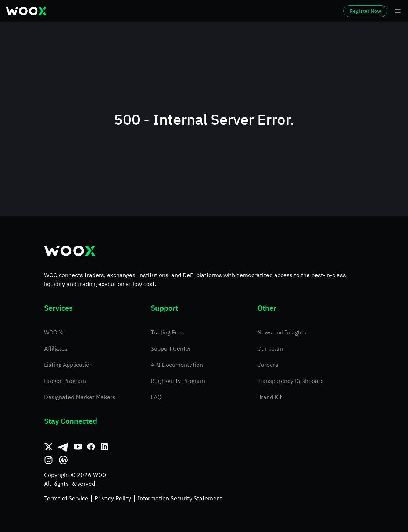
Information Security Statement (180, 498)
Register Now (345, 11)
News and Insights (282, 332)
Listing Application (68, 365)
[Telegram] (63, 447)
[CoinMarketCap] (63, 460)
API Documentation (177, 365)
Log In (298, 11)
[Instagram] (49, 460)
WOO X (53, 332)
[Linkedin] (104, 447)
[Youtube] (78, 447)
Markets (101, 11)
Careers (268, 365)
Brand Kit (270, 397)
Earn (259, 11)
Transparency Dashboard (291, 381)
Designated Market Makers (80, 397)
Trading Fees (168, 332)
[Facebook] (91, 447)
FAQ (156, 397)
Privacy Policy (113, 498)
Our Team (270, 348)
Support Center (171, 348)
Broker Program (65, 381)
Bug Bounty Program (178, 381)
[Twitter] (49, 447)
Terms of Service (66, 498)
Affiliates (56, 348)
